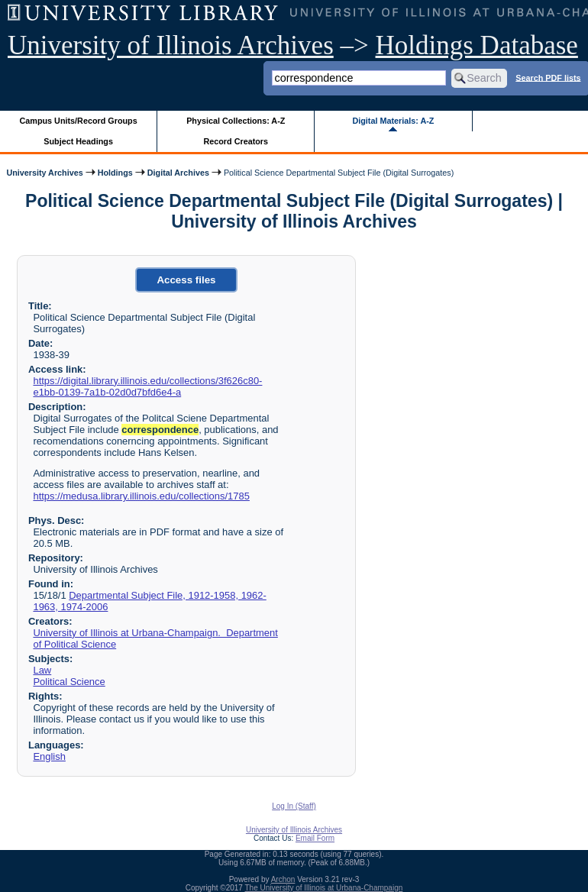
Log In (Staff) (294, 806)
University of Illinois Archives (171, 45)
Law (42, 670)
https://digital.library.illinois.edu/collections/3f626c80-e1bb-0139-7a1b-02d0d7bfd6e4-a (147, 386)
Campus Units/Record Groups (79, 121)
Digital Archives (178, 173)
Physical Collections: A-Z (236, 121)
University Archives (44, 173)
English (49, 756)
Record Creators (236, 141)
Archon (283, 879)
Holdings (115, 173)
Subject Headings (78, 141)
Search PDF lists (548, 77)
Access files (186, 280)
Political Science (69, 682)
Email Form (315, 838)
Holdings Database (477, 45)
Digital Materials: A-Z (393, 121)
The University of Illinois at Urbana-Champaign (324, 888)
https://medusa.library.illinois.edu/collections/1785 (141, 496)
